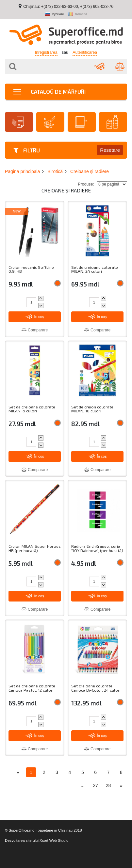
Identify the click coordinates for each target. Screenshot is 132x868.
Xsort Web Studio (54, 840)
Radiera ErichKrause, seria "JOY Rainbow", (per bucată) (97, 548)
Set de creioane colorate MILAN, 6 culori (32, 409)
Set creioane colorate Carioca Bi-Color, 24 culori (96, 688)
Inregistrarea (46, 52)
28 (108, 785)
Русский (54, 14)
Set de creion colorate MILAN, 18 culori (92, 409)
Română (77, 14)
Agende (81, 122)
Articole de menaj (49, 122)
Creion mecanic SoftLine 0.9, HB (31, 269)
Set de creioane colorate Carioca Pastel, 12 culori (32, 688)
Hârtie (18, 122)
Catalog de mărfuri (49, 91)
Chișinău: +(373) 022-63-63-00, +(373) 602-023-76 (68, 7)
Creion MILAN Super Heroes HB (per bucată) (35, 548)
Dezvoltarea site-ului (22, 840)
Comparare (35, 330)
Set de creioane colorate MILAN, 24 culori (95, 269)
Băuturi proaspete (112, 122)
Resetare (110, 150)
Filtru (27, 150)
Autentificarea (85, 52)
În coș (35, 316)
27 (95, 785)
